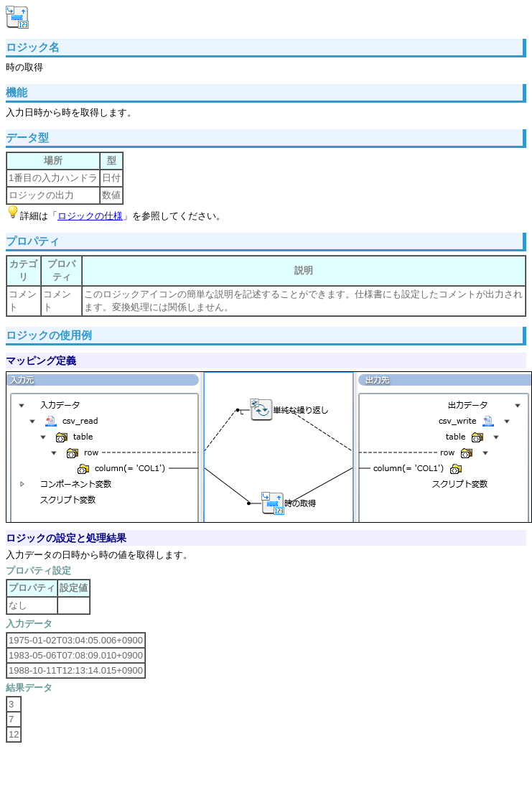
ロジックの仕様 (90, 216)
